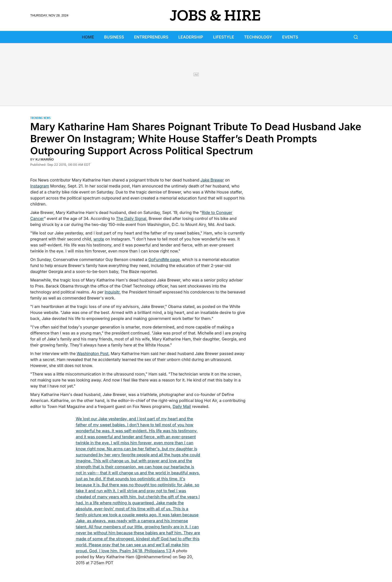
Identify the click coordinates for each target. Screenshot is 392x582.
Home (88, 37)
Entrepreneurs (151, 37)
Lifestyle (223, 37)
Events (290, 37)
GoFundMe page (164, 259)
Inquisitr (112, 292)
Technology (258, 37)
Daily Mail (182, 406)
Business (114, 37)
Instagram (40, 186)
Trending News (40, 118)
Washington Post (93, 353)
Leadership (191, 37)
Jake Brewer (212, 180)
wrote (99, 239)
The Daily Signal (131, 218)
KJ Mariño (45, 159)
